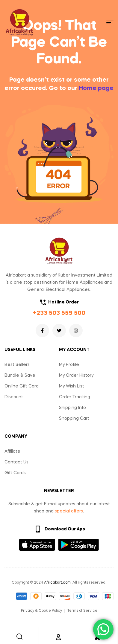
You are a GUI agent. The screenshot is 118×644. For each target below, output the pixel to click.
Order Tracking (75, 397)
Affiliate (12, 451)
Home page (96, 88)
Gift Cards (15, 473)
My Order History (76, 376)
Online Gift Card (22, 386)
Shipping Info (72, 408)
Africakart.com (57, 583)
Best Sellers (17, 365)
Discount (14, 397)
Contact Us (16, 462)
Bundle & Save (20, 376)
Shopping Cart (74, 419)
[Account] (58, 637)
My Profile (69, 365)
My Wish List (72, 386)
